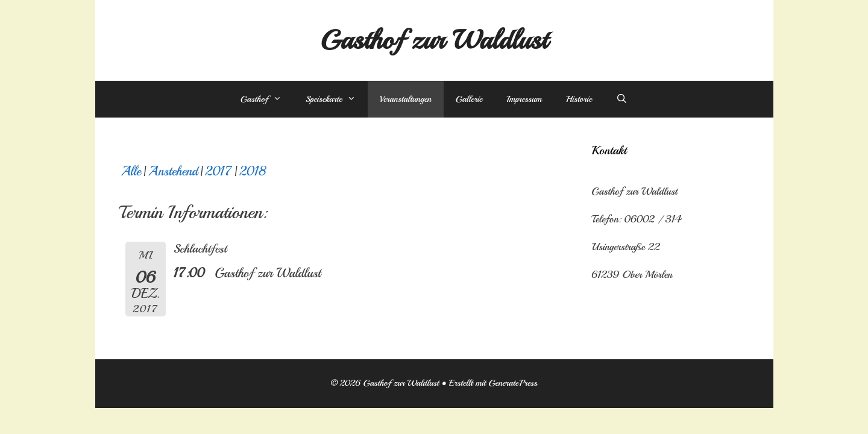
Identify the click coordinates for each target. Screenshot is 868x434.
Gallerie (469, 99)
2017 (219, 171)
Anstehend (173, 171)
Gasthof (267, 99)
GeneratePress (513, 383)
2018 (253, 171)
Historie (579, 99)
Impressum (524, 99)
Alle (131, 171)
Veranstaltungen (406, 99)
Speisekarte (337, 99)
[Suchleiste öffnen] (622, 99)
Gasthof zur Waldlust (434, 40)
